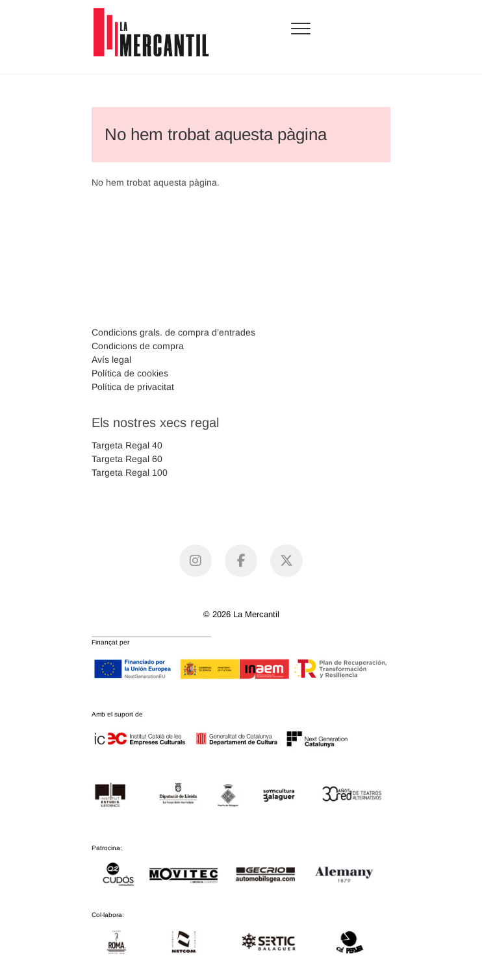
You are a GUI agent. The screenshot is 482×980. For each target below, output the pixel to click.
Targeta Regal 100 (130, 472)
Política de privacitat (133, 387)
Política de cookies (130, 373)
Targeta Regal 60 (127, 459)
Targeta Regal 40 (127, 445)
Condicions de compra (138, 346)
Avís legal (111, 360)
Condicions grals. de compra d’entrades (173, 332)
